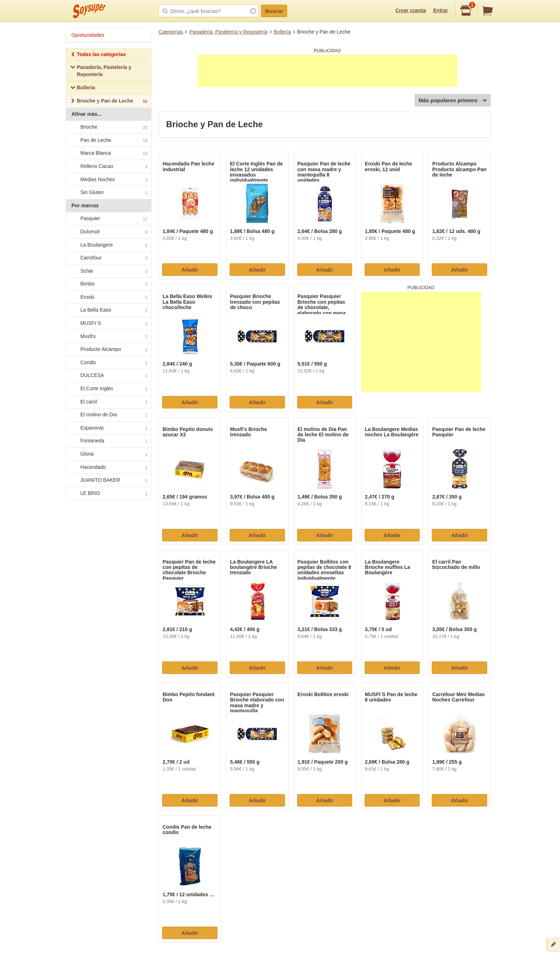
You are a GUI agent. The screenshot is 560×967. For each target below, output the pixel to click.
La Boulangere (108, 245)
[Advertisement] (327, 71)
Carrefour (108, 258)
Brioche (108, 127)
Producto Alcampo (108, 350)
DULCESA (108, 376)
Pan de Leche (108, 140)
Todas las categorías (98, 55)
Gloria (108, 454)
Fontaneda (108, 441)
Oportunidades (88, 35)
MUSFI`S (108, 323)
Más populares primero (453, 101)
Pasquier (108, 219)
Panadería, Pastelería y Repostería (228, 32)
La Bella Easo (108, 311)
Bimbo (108, 284)
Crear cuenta (411, 10)
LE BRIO (108, 494)
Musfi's (108, 337)
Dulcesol (108, 232)
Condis (108, 363)
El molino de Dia (108, 415)
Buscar (274, 11)
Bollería (282, 32)
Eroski (108, 297)
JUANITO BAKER (108, 480)
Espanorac (108, 428)
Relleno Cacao (108, 167)
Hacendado (108, 467)
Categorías (171, 32)
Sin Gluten (108, 193)
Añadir (190, 270)
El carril (108, 402)
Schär (108, 271)
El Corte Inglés (108, 389)
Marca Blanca (108, 154)
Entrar (441, 10)
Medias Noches (108, 180)
